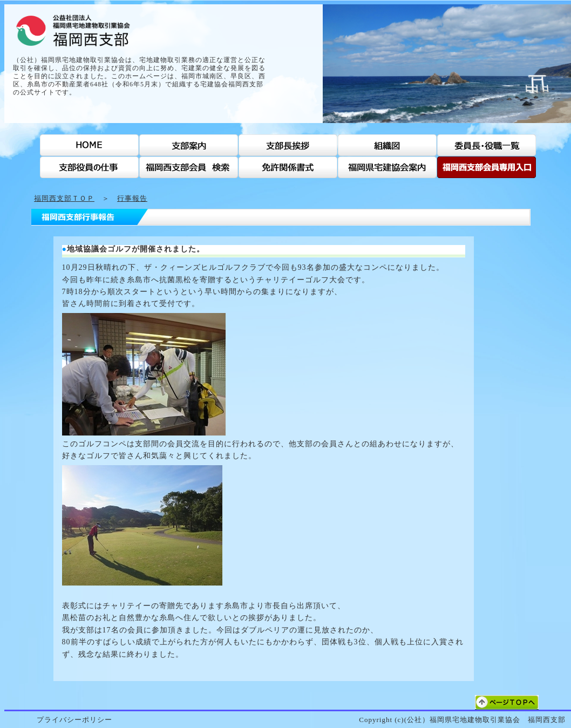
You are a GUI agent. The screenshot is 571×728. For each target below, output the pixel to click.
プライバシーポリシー (74, 720)
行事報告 (132, 198)
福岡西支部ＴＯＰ (64, 198)
